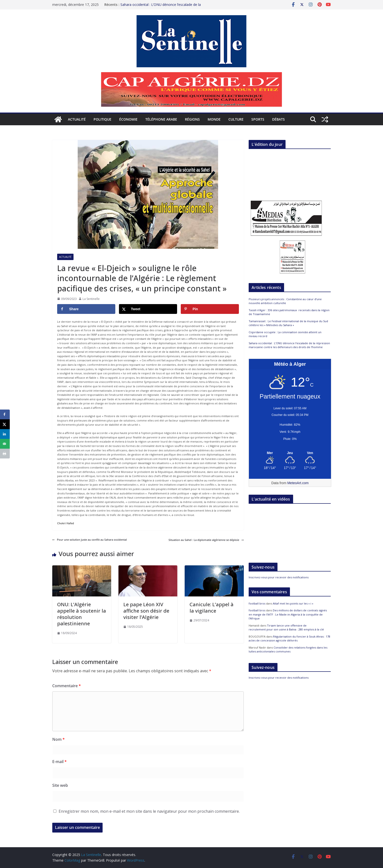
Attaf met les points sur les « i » (293, 603)
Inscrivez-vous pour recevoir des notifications (279, 577)
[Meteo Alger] (290, 453)
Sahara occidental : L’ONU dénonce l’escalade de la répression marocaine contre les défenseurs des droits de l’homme (289, 345)
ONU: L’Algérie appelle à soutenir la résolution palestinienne (82, 614)
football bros (257, 603)
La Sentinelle (91, 299)
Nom (59, 739)
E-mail (59, 762)
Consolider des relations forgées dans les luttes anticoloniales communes (288, 650)
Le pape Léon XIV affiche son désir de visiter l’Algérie (146, 611)
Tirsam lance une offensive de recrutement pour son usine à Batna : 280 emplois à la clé (286, 628)
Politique (102, 119)
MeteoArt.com (298, 483)
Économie (128, 119)
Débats (278, 119)
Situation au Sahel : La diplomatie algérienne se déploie (206, 540)
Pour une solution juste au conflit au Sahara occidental (90, 540)
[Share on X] (148, 309)
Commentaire (67, 686)
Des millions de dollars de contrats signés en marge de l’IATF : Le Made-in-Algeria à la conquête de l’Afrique (288, 614)
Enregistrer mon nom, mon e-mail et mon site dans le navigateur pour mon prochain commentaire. (149, 811)
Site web (60, 785)
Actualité (77, 119)
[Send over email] (5, 444)
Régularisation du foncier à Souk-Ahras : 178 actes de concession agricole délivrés (289, 639)
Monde (214, 119)
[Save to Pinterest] (210, 309)
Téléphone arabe (161, 119)
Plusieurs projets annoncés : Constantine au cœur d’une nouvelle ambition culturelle (285, 301)
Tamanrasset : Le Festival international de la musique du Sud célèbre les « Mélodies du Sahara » (288, 323)
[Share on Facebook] (86, 309)
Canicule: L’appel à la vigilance (212, 608)
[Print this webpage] (5, 454)
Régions (192, 119)
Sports (258, 119)
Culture (236, 119)
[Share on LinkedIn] (5, 434)
